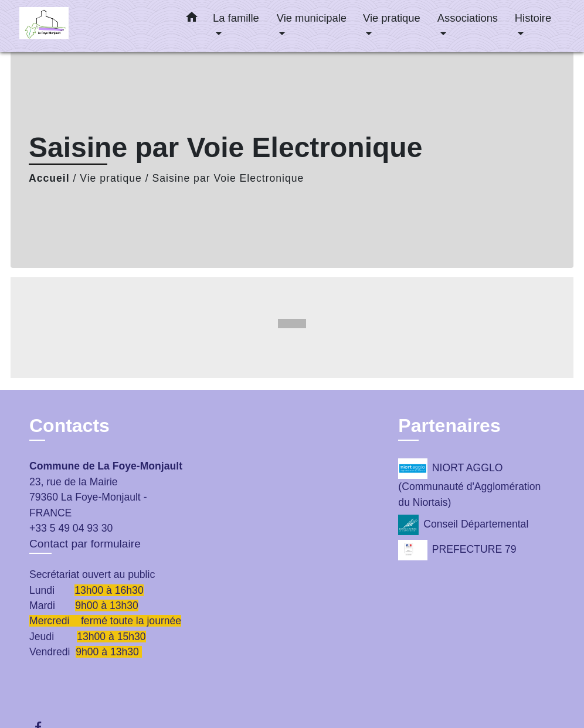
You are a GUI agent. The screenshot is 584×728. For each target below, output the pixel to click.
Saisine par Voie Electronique (228, 178)
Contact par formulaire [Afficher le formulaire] (85, 544)
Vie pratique (111, 178)
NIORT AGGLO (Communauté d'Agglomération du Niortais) (469, 483)
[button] (192, 19)
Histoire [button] (533, 18)
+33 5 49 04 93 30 (71, 528)
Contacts (69, 426)
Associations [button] (468, 18)
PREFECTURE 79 (457, 550)
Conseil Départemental (463, 525)
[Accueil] (93, 26)
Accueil (49, 178)
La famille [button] (236, 18)
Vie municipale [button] (312, 18)
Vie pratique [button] (392, 18)
